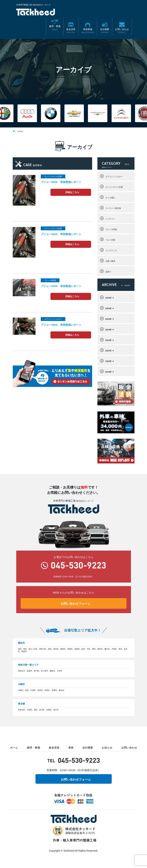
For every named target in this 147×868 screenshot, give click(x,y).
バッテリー (110, 219)
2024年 (109, 319)
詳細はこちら (72, 192)
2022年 (109, 340)
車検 (71, 748)
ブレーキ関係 (111, 229)
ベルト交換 (110, 240)
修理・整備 (33, 748)
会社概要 (88, 748)
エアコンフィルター (114, 177)
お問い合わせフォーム (76, 604)
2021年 (109, 351)
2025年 (109, 308)
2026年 (109, 298)
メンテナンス (111, 250)
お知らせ (107, 748)
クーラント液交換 (113, 208)
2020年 (109, 361)
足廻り (108, 272)
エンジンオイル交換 (114, 187)
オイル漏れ (110, 198)
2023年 (109, 330)
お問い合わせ (129, 748)
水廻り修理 (110, 261)
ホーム (14, 748)
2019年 (109, 372)
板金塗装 (54, 748)
